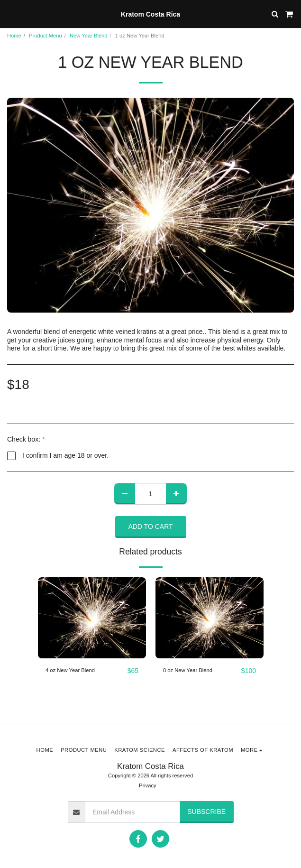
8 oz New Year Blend (188, 670)
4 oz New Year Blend (70, 670)
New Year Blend (89, 36)
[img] (92, 618)
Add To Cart (150, 526)
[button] (10, 14)
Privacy (148, 785)
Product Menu (46, 36)
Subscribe (206, 812)
